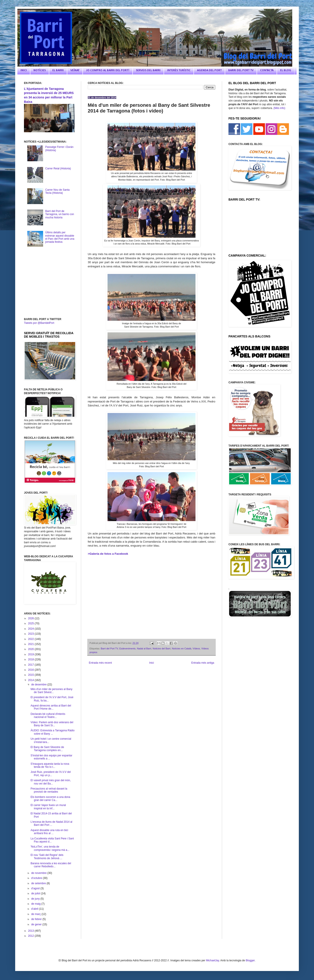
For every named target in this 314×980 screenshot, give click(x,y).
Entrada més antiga (203, 663)
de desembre (39, 685)
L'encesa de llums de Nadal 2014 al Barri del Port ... (51, 823)
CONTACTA (267, 70)
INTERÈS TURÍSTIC (179, 70)
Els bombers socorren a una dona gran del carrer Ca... (50, 799)
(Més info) (279, 108)
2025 (31, 623)
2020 (31, 649)
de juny (36, 899)
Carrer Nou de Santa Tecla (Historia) (58, 191)
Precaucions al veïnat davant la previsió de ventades (49, 790)
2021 (31, 644)
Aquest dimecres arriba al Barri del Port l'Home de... (51, 707)
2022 (31, 639)
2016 (31, 670)
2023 (31, 634)
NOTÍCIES (40, 70)
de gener (37, 924)
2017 (31, 665)
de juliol (36, 893)
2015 (31, 675)
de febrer (37, 919)
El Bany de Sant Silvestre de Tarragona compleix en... (47, 749)
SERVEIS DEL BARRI (148, 70)
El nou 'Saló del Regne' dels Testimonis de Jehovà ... (47, 857)
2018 (31, 659)
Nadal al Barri (144, 649)
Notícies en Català (182, 649)
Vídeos (196, 649)
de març (36, 914)
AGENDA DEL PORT (209, 70)
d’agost (36, 888)
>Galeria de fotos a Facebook (108, 554)
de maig (36, 904)
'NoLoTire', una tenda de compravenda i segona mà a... (50, 848)
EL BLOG (286, 70)
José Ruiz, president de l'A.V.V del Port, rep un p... (51, 773)
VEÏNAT (75, 70)
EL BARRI (58, 70)
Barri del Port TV (109, 649)
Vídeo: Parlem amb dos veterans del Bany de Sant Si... (52, 724)
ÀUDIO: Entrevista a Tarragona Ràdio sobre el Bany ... (53, 732)
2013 (31, 931)
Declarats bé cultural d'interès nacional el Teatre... (48, 716)
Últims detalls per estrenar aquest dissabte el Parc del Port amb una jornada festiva (60, 237)
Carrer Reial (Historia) (58, 168)
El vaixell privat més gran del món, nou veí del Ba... (51, 782)
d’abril (35, 909)
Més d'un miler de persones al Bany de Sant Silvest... (51, 691)
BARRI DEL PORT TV (241, 70)
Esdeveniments (128, 649)
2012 (31, 936)
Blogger (250, 960)
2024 (31, 629)
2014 (31, 680)
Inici (152, 663)
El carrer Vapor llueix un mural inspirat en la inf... (48, 807)
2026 (31, 618)
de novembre (39, 873)
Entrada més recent (100, 663)
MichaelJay (213, 960)
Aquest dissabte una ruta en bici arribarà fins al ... (49, 832)
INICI (24, 70)
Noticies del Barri (162, 649)
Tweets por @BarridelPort (39, 323)
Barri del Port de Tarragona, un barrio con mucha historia (60, 214)
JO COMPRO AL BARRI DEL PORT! (108, 70)
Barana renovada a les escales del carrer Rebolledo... (51, 865)
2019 (31, 654)
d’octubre (37, 878)
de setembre (39, 883)
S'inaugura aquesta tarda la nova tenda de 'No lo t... (50, 765)
